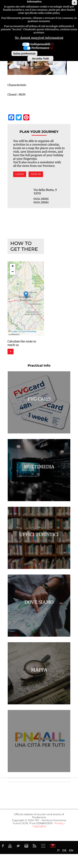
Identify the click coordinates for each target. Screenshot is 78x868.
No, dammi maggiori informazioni (39, 38)
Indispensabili (40, 44)
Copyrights (39, 826)
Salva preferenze (24, 53)
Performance (40, 48)
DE (64, 850)
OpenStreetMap (29, 332)
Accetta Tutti (40, 58)
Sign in (36, 174)
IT (58, 850)
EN (71, 850)
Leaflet (13, 332)
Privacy (59, 823)
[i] (53, 44)
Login (20, 174)
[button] (26, 295)
